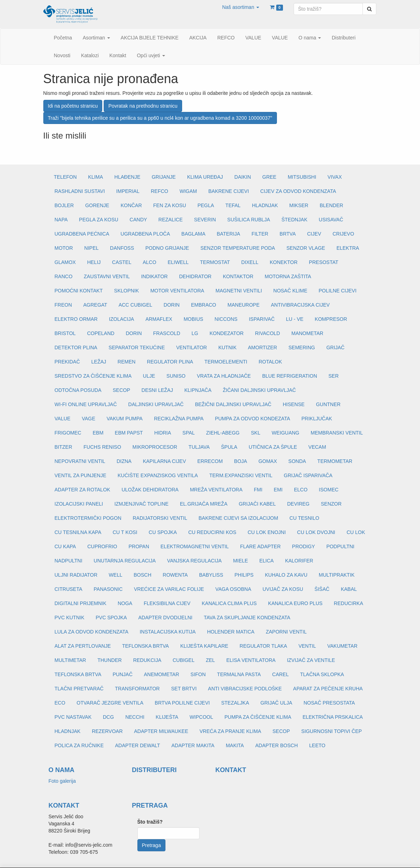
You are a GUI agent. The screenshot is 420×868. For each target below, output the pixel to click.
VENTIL (307, 646)
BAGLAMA (193, 234)
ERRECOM (210, 461)
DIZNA (124, 461)
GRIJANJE (164, 177)
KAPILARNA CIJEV (164, 461)
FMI (258, 490)
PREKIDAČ (67, 362)
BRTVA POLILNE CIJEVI (182, 703)
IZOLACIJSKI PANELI (79, 504)
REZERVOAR (107, 731)
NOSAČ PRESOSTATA (329, 703)
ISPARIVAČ (262, 319)
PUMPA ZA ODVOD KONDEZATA (252, 419)
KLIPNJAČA (198, 390)
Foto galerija (62, 781)
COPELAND (101, 333)
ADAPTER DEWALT (138, 745)
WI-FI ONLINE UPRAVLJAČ (86, 404)
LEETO (317, 745)
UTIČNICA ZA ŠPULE (273, 447)
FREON (63, 305)
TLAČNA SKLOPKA (322, 674)
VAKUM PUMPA (124, 419)
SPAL (189, 433)
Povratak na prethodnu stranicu (143, 106)
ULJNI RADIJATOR (76, 575)
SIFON (198, 674)
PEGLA (206, 205)
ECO (60, 703)
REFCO (160, 191)
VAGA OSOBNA (233, 589)
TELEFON (66, 177)
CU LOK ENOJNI (266, 532)
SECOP (122, 390)
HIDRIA (162, 433)
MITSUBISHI (302, 177)
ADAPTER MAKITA (193, 745)
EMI (278, 490)
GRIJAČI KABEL (257, 504)
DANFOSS (122, 248)
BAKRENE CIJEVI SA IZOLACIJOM (238, 518)
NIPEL (91, 248)
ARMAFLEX (159, 319)
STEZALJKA (235, 703)
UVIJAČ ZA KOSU (283, 589)
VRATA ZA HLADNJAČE (224, 376)
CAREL (281, 674)
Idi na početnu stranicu (73, 106)
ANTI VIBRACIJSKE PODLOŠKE (245, 689)
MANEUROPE (244, 305)
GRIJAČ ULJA (276, 703)
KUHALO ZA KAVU (286, 575)
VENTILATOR (192, 347)
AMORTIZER (262, 347)
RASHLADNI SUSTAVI (80, 191)
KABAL (349, 589)
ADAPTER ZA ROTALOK (83, 490)
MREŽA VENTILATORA (216, 490)
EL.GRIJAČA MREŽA (204, 504)
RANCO (64, 276)
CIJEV (314, 234)
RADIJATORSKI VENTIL (160, 518)
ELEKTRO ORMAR (76, 319)
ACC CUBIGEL (135, 305)
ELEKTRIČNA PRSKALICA (333, 717)
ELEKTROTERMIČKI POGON (88, 518)
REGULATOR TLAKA (263, 646)
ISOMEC (329, 490)
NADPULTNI (69, 561)
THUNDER (109, 660)
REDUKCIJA (147, 660)
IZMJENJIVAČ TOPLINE (141, 504)
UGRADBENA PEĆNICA (82, 234)
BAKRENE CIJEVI (229, 191)
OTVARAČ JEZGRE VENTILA (110, 703)
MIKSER (299, 205)
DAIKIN (243, 177)
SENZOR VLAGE (306, 248)
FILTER (260, 234)
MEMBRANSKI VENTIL (337, 433)
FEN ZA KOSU (170, 205)
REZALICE (170, 220)
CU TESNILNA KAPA (78, 532)
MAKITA (235, 745)
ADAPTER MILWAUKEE (161, 731)
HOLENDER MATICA (231, 632)
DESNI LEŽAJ (157, 390)
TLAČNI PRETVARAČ (79, 689)
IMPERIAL (128, 191)
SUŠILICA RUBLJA (249, 220)
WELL (115, 575)
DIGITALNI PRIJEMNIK (81, 603)
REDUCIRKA (348, 603)
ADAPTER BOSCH (277, 745)
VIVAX (335, 177)
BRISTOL (65, 333)
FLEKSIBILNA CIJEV (167, 603)
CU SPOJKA (163, 532)
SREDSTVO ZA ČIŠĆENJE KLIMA (93, 376)
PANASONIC (108, 589)
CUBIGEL (183, 660)
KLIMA (96, 177)
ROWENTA (175, 575)
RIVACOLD (268, 333)
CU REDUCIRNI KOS (212, 532)
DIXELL (250, 262)
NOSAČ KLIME (290, 291)
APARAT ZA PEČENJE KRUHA (328, 689)
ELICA (266, 561)
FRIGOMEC (68, 433)
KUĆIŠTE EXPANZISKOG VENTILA (158, 475)
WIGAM (188, 191)
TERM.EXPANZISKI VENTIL (241, 475)
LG (195, 333)
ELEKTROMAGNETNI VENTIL (195, 546)
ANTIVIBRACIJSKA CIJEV (300, 305)
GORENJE (97, 205)
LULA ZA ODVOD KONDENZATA (92, 632)
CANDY (138, 220)
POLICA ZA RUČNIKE (79, 745)
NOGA (125, 603)
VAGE (88, 419)
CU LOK (356, 532)
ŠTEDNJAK (294, 220)
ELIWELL (178, 262)
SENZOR (331, 504)
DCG (108, 717)
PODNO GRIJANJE (167, 248)
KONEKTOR (284, 262)
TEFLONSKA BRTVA (146, 646)
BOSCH (142, 575)
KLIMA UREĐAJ (205, 177)
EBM (98, 433)
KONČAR (131, 205)
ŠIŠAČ (322, 589)
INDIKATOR (154, 276)
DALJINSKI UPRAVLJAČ (156, 404)
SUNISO (176, 376)
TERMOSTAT (215, 262)
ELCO (301, 490)
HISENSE (293, 404)
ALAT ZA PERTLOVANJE (83, 646)
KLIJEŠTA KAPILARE (204, 646)
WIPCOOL (201, 717)
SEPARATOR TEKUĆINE (137, 347)
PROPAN (139, 546)
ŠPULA (229, 447)
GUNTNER (328, 404)
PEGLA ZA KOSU (99, 220)
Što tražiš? (150, 822)
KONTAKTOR (238, 276)
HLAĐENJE (127, 177)
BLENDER (331, 205)
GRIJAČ (335, 347)
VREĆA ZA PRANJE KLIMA (230, 731)
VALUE (63, 419)
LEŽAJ (99, 362)
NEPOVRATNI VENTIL (80, 461)
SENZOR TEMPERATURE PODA (238, 248)
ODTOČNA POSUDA (78, 390)
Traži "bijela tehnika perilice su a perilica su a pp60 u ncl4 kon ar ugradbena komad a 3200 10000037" (160, 118)
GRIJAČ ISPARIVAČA (308, 475)
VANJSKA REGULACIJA (195, 561)
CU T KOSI (125, 532)
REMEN (127, 362)
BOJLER (64, 205)
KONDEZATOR (227, 333)
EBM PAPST (129, 433)
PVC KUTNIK (70, 618)
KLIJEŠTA (167, 717)
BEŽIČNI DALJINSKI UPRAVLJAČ (233, 404)
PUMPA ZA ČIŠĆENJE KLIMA (258, 717)
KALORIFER (299, 561)
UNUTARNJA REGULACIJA (125, 561)
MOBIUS (193, 319)
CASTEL (122, 262)
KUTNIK (227, 347)
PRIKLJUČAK (317, 419)
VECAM (317, 447)
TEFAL (233, 205)
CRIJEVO (343, 234)
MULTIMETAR (70, 660)
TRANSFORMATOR (137, 689)
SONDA (297, 461)
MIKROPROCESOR (155, 447)
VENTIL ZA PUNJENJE (81, 475)
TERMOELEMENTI (226, 362)
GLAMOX (65, 262)
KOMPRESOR (331, 319)
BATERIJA (229, 234)
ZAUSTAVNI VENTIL (107, 276)
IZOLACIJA (122, 319)
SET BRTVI (184, 689)
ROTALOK (270, 362)
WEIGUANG (285, 433)
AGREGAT (95, 305)
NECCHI (135, 717)
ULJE (149, 376)
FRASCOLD (167, 333)
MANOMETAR (307, 333)
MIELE (240, 561)
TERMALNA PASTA (239, 674)
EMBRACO (204, 305)
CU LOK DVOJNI (316, 532)
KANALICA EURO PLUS (295, 603)
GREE (269, 177)
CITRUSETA (69, 589)
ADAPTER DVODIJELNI (165, 618)
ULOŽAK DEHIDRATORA (150, 490)
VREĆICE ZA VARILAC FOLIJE (169, 589)
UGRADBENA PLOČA (145, 234)
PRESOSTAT (324, 262)
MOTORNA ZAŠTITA (288, 276)
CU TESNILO (304, 518)
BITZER (64, 447)
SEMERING (302, 347)
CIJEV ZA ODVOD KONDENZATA (298, 191)
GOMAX (268, 461)
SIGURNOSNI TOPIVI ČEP (332, 731)
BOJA (241, 461)
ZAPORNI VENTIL (286, 632)
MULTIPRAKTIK (337, 575)
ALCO (149, 262)
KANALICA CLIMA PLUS (229, 603)
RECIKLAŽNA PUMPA (179, 419)
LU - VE (295, 319)
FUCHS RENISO (102, 447)
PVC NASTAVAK (73, 717)
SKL (256, 433)
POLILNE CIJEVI (337, 291)
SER (334, 376)
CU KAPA (65, 546)
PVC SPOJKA (111, 618)
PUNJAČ (122, 674)
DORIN (172, 305)
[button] (241, 7)
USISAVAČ (331, 220)
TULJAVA (199, 447)
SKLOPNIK (126, 291)
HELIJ (94, 262)
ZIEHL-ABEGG (223, 433)
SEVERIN (205, 220)
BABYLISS (211, 575)
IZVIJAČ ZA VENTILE (311, 660)
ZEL (211, 660)
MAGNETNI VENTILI (239, 291)
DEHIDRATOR (195, 276)
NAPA (61, 220)
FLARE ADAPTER (260, 546)
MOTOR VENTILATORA (177, 291)
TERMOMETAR (335, 461)
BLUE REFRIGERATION (290, 376)
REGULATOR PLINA (170, 362)
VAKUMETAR (342, 646)
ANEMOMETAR (161, 674)
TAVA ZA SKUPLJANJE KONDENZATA (247, 618)
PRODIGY (304, 546)
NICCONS (226, 319)
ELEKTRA (348, 248)
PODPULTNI (340, 546)
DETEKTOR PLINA (76, 347)
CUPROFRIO (102, 546)
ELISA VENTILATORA (251, 660)
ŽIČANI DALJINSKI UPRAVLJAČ (259, 390)
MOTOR (64, 248)
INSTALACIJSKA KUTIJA (168, 632)
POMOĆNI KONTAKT (79, 291)
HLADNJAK (265, 205)
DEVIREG (298, 504)
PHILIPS (244, 575)
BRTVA (288, 234)
